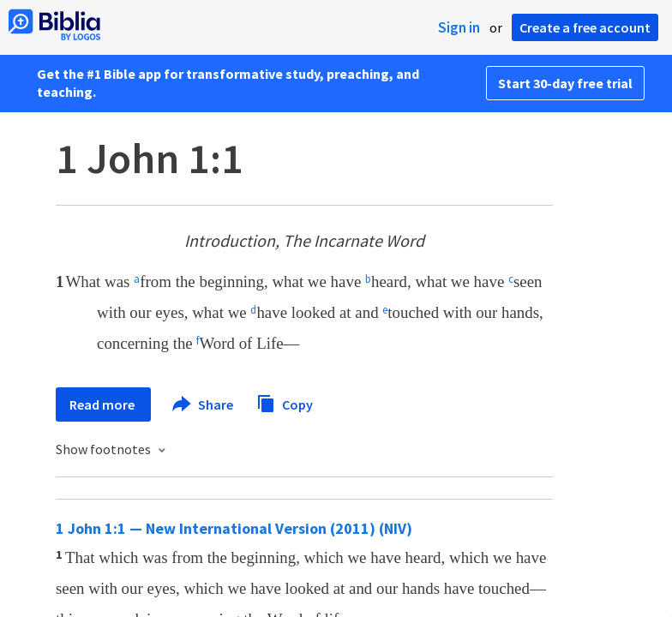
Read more (103, 404)
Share (204, 404)
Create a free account (585, 27)
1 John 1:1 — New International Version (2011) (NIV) (234, 528)
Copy (285, 402)
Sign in (459, 27)
